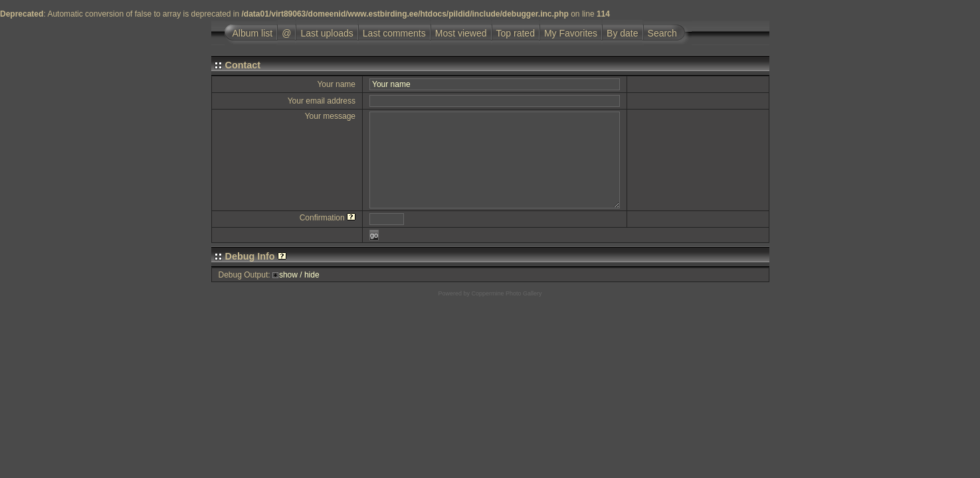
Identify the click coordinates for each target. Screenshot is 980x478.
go (374, 235)
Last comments (394, 33)
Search (662, 33)
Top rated (516, 33)
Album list (253, 33)
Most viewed (461, 33)
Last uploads (327, 33)
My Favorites (571, 33)
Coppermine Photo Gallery (506, 293)
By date (622, 33)
